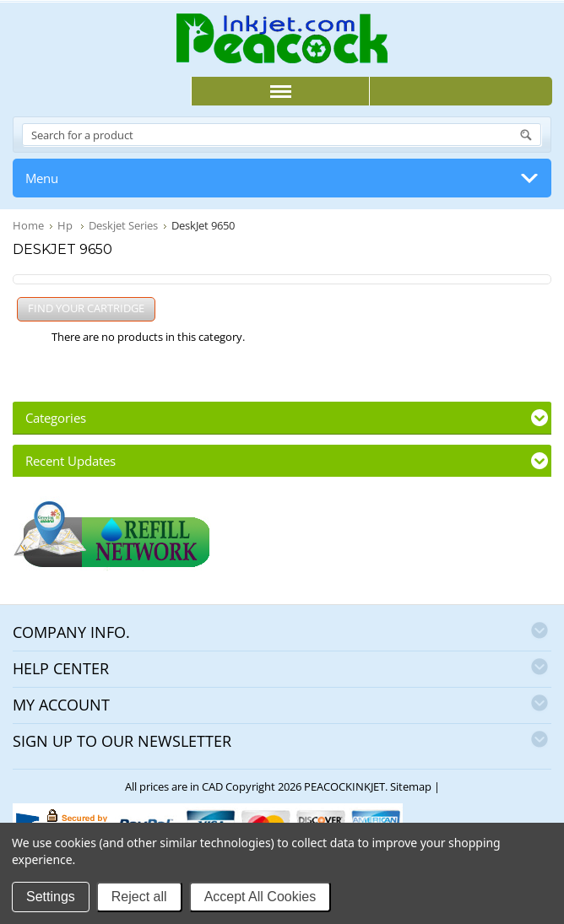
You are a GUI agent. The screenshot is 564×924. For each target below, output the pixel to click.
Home (28, 225)
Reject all (139, 897)
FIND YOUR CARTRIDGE (86, 308)
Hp (66, 225)
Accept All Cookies (260, 897)
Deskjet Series (123, 225)
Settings (51, 897)
